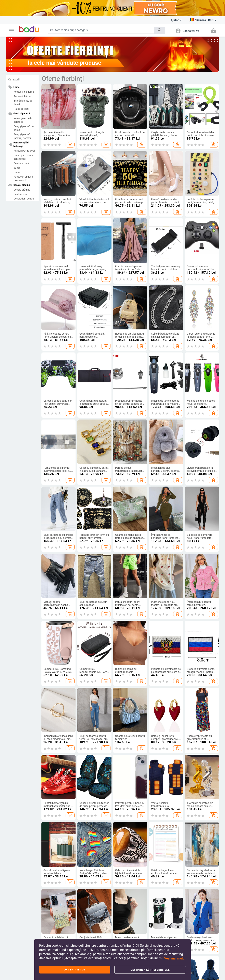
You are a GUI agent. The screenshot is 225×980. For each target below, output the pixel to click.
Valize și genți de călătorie (23, 120)
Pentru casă (20, 194)
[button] (12, 29)
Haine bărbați (21, 109)
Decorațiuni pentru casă (24, 201)
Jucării (17, 168)
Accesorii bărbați (23, 96)
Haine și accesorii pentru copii (23, 157)
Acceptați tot (75, 970)
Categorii (14, 79)
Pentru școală (21, 163)
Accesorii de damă (24, 92)
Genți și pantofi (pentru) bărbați (22, 136)
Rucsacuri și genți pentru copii (23, 179)
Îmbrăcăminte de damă (23, 103)
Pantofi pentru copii (24, 151)
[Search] (101, 30)
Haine (17, 172)
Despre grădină (22, 190)
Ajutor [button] (176, 20)
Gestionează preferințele (150, 970)
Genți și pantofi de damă (24, 128)
